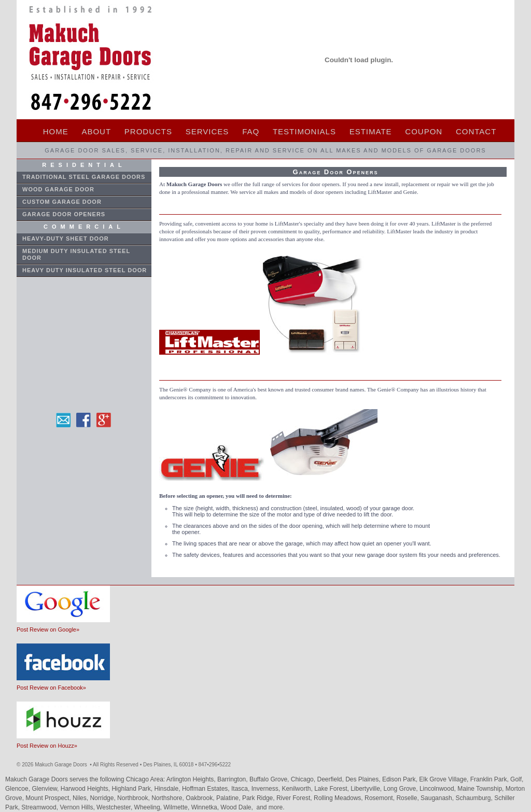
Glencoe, (18, 789)
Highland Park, (133, 789)
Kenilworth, (298, 789)
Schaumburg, (475, 798)
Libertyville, (367, 789)
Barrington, (233, 779)
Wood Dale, (237, 807)
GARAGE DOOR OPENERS (64, 214)
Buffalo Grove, (270, 779)
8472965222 (215, 765)
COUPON (424, 131)
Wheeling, (149, 807)
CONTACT (476, 131)
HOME (56, 131)
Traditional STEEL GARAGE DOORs (84, 177)
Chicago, (304, 779)
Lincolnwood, (438, 789)
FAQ (251, 131)
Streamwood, (40, 807)
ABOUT (96, 131)
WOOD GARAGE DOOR (58, 189)
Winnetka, (206, 807)
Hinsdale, (168, 789)
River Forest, (295, 798)
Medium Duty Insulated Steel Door (76, 254)
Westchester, (115, 807)
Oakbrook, (201, 798)
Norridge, (103, 798)
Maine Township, (481, 789)
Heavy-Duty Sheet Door (66, 239)
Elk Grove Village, (445, 779)
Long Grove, (402, 789)
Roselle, (408, 798)
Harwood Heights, (86, 789)
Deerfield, (331, 779)
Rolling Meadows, (339, 798)
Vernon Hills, (78, 807)
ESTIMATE (371, 131)
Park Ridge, (259, 798)
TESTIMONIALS (304, 131)
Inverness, (267, 789)
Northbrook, (134, 798)
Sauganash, (438, 798)
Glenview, (46, 789)
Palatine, (229, 798)
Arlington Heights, (192, 779)
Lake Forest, (332, 789)
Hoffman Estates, (207, 789)
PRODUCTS (148, 131)
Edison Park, (401, 779)
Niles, (81, 798)
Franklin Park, (490, 779)
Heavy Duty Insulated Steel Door (85, 270)
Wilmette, (177, 807)
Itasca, (241, 789)
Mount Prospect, (49, 798)
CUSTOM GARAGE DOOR (62, 202)
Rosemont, (380, 798)
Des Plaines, (364, 779)
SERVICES (207, 131)
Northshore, (169, 798)
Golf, (517, 779)
